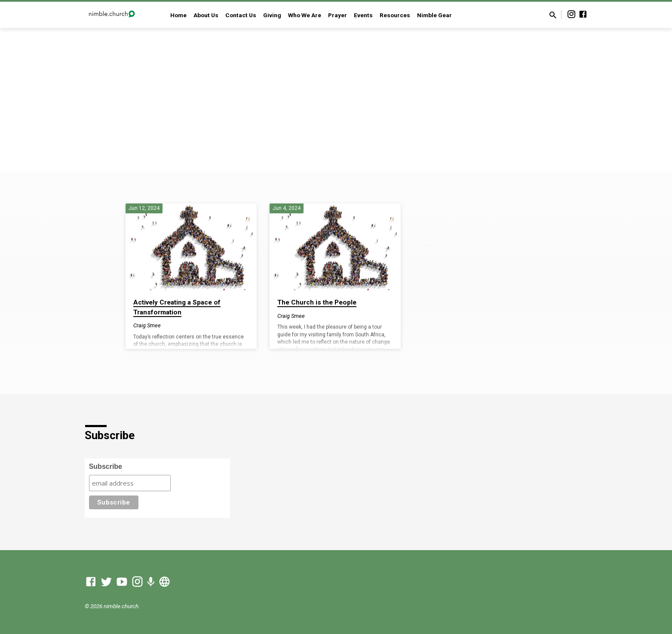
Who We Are (305, 15)
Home (178, 15)
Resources (395, 15)
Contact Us (241, 15)
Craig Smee (147, 325)
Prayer (338, 15)
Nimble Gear (434, 15)
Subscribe (106, 466)
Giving (272, 15)
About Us (206, 15)
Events (363, 15)
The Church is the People (317, 302)
